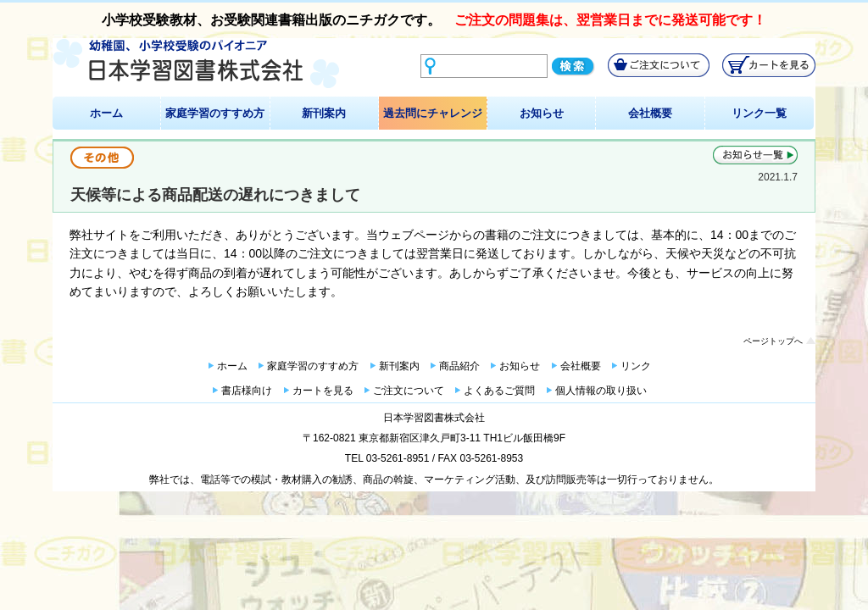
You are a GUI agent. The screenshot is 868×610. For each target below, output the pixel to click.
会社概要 (650, 113)
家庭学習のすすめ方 (215, 113)
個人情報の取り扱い (601, 391)
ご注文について (409, 391)
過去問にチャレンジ (433, 113)
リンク (636, 366)
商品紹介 (459, 366)
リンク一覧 (759, 113)
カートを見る (323, 391)
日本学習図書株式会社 (434, 418)
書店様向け (247, 391)
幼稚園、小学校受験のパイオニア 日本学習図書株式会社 (196, 64)
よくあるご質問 (499, 391)
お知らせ (542, 113)
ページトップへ (773, 341)
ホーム (106, 113)
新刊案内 (324, 113)
